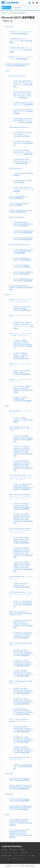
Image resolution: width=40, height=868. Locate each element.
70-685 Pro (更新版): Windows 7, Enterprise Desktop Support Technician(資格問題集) (21, 356)
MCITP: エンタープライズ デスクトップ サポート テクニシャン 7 (21, 335)
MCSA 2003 (9, 794)
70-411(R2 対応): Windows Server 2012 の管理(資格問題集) (23, 143)
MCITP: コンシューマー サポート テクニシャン (20, 365)
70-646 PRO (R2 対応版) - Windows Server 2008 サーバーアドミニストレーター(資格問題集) (23, 325)
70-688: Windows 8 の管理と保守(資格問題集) (23, 181)
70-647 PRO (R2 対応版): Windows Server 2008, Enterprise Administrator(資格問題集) (23, 389)
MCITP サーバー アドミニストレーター (21, 316)
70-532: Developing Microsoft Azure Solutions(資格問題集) (23, 239)
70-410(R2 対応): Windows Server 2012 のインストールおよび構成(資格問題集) (23, 134)
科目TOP (4, 13)
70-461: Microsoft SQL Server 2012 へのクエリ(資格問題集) (23, 104)
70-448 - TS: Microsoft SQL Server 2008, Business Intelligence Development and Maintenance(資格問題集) (23, 487)
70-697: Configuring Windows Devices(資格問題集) (19, 204)
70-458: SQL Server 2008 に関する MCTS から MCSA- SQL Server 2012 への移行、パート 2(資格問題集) (23, 95)
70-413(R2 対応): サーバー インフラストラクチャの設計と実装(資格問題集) (21, 41)
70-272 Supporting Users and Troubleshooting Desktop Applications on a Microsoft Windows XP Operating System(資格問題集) (21, 834)
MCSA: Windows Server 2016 (19, 245)
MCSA (7, 71)
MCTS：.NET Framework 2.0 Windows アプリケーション (19, 720)
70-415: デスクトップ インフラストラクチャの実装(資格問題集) (21, 58)
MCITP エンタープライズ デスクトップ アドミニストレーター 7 (21, 301)
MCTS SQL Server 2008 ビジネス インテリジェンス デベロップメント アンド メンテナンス (21, 477)
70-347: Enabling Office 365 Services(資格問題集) (18, 197)
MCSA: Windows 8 (15, 168)
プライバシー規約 (20, 856)
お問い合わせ (13, 850)
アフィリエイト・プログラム (10, 853)
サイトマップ (5, 859)
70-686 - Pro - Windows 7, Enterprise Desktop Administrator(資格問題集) (22, 309)
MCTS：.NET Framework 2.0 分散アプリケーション (21, 644)
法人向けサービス (17, 859)
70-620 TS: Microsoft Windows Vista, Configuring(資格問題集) (21, 585)
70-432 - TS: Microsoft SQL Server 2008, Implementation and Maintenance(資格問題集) (23, 604)
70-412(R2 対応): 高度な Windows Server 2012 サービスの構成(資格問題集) (23, 161)
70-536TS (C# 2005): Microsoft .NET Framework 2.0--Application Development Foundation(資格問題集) (23, 653)
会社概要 (4, 850)
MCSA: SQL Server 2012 (17, 76)
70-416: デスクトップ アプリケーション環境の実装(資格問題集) (21, 33)
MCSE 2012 (9, 27)
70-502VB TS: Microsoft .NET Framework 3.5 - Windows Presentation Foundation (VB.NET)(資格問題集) (23, 635)
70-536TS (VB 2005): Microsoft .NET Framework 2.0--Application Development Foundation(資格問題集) (23, 674)
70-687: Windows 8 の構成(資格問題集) (23, 174)
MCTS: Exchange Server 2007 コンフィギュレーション (21, 759)
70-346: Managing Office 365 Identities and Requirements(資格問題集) (18, 65)
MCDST (8, 815)
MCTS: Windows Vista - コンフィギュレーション (21, 577)
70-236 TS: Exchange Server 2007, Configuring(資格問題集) (23, 767)
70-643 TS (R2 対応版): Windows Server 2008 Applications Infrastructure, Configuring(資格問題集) (22, 506)
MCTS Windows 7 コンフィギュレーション (21, 412)
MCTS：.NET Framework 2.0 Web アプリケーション (21, 682)
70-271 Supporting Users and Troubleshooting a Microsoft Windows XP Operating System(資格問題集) (21, 822)
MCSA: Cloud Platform (17, 217)
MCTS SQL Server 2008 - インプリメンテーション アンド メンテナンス (21, 594)
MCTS (7, 406)
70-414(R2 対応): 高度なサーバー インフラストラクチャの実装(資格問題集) (21, 50)
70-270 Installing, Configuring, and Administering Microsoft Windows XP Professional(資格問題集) (21, 787)
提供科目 (22, 850)
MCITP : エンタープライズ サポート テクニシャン (21, 380)
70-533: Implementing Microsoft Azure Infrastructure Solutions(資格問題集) (23, 224)
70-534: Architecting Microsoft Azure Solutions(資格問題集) (23, 232)
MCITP (7, 295)
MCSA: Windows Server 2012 (19, 127)
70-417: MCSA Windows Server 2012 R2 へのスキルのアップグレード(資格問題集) (23, 152)
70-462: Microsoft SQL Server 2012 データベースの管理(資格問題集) (23, 112)
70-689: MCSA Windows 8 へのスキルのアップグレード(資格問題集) (23, 190)
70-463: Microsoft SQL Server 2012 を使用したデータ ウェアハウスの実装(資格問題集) (23, 120)
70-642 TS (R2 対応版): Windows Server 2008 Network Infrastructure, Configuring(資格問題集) (21, 540)
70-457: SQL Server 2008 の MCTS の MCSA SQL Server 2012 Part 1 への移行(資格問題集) (23, 84)
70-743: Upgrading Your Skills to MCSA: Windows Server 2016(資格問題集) (23, 251)
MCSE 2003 (9, 774)
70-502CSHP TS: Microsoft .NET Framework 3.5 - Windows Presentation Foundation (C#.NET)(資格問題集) (23, 624)
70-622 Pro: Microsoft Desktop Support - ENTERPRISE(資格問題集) (22, 399)
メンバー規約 (31, 856)
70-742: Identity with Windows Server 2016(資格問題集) (23, 273)
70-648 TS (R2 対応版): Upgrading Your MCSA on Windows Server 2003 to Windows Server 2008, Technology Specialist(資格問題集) (23, 451)
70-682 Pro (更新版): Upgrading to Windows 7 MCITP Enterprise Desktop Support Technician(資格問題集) (23, 344)
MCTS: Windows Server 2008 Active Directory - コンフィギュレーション (21, 429)
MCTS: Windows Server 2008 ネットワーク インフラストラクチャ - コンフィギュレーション (21, 530)
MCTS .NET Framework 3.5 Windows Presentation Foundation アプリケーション (21, 614)
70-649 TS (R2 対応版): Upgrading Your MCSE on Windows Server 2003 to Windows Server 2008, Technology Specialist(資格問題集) (23, 465)
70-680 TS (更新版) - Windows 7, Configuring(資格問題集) (23, 420)
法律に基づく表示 (7, 856)
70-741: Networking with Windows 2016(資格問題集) (23, 259)
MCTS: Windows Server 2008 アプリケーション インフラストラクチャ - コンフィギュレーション (21, 497)
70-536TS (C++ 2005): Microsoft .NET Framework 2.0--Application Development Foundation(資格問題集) (23, 663)
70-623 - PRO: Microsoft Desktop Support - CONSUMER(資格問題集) (22, 373)
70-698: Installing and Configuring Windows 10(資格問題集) (20, 211)
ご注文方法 (24, 853)
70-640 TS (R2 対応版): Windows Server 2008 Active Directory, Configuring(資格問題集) (23, 439)
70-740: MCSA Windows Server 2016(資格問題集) (22, 266)
